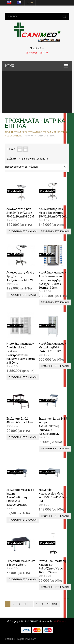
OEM (16, 284)
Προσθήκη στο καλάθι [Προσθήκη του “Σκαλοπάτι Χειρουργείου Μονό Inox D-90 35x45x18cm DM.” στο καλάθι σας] (55, 516)
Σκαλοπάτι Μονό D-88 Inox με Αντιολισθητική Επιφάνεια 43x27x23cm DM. (20, 497)
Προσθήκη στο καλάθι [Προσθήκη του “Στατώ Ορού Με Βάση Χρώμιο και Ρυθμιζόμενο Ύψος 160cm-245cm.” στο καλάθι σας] (55, 587)
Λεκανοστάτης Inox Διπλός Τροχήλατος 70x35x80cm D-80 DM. (21, 213)
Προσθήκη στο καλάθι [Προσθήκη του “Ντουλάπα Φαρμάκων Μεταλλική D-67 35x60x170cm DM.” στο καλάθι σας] (55, 366)
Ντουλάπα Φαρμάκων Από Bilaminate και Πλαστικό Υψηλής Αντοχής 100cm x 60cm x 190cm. (52, 280)
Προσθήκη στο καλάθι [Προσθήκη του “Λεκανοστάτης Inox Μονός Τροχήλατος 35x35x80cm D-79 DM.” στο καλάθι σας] (55, 231)
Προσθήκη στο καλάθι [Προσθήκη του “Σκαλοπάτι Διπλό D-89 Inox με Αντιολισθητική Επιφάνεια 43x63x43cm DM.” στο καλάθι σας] (55, 448)
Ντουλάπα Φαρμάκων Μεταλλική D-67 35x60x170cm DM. (52, 347)
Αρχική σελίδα (13, 132)
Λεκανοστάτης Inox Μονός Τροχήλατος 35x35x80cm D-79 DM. (53, 213)
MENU (10, 66)
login (30, 3)
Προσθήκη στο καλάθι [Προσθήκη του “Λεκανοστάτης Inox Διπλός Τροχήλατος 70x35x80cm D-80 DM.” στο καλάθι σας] (23, 231)
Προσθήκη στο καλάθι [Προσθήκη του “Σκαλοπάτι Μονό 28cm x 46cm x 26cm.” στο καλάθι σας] (23, 579)
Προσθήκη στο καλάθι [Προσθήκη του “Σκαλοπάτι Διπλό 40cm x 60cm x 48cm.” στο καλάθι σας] (23, 437)
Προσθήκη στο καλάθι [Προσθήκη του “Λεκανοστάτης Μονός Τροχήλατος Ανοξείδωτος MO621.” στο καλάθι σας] (23, 295)
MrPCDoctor (60, 622)
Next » (55, 604)
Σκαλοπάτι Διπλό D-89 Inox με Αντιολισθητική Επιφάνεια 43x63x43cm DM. (53, 426)
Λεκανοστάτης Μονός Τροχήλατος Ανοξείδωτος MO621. (20, 276)
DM (16, 220)
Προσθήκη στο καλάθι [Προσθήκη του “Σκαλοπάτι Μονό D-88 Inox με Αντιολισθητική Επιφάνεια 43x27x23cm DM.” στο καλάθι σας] (23, 520)
